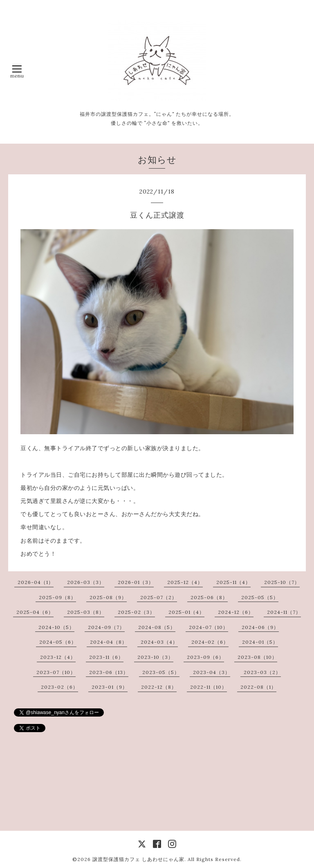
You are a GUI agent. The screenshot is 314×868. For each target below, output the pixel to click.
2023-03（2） (262, 672)
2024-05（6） (58, 642)
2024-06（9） (260, 627)
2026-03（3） (86, 582)
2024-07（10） (209, 627)
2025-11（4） (233, 582)
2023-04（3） (212, 672)
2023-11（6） (106, 657)
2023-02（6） (59, 687)
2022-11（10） (209, 687)
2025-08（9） (108, 597)
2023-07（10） (56, 672)
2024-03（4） (159, 642)
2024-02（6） (210, 642)
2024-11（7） (284, 612)
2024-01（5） (260, 642)
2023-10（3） (155, 657)
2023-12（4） (58, 657)
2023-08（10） (257, 657)
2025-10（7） (282, 582)
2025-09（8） (57, 597)
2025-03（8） (86, 612)
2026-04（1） (36, 582)
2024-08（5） (157, 627)
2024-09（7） (106, 627)
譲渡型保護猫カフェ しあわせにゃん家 (138, 859)
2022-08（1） (258, 687)
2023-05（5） (161, 672)
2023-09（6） (205, 657)
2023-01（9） (110, 687)
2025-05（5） (260, 597)
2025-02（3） (136, 612)
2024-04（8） (109, 642)
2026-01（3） (136, 582)
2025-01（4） (186, 612)
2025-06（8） (209, 597)
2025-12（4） (185, 582)
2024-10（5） (56, 627)
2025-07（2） (159, 597)
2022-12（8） (159, 687)
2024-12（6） (236, 612)
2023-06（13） (109, 672)
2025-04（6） (35, 612)
